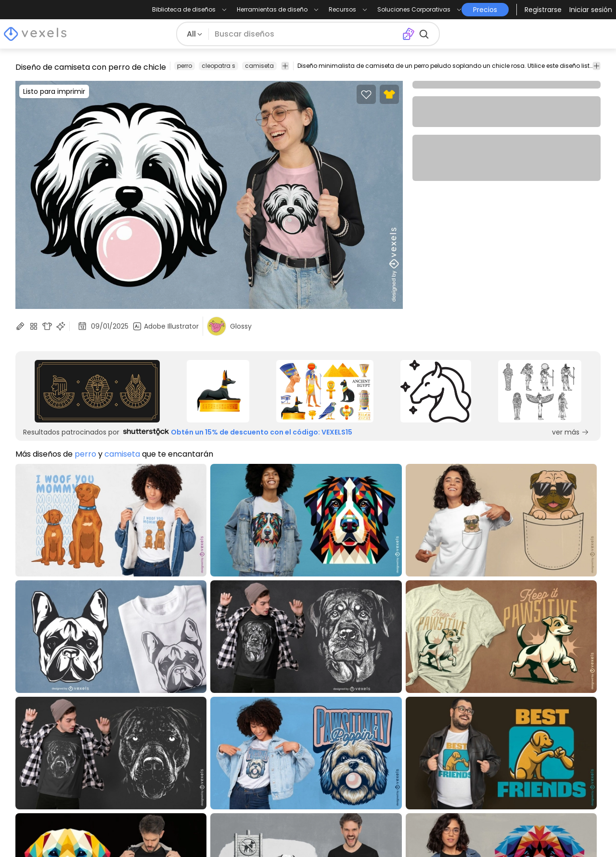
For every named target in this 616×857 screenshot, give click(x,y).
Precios (146, 702)
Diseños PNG (39, 729)
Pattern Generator (401, 783)
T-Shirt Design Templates (62, 743)
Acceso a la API (278, 743)
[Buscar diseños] (306, 34)
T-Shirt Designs (43, 716)
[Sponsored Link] (97, 391)
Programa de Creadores (295, 702)
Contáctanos (275, 756)
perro (185, 66)
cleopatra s (218, 66)
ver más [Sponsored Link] (571, 432)
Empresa (266, 729)
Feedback (268, 770)
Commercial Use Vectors (62, 756)
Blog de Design (43, 702)
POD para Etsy (42, 783)
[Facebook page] (547, 832)
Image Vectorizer (399, 743)
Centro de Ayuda (165, 743)
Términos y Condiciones (177, 716)
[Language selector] (542, 718)
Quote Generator (399, 770)
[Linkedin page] (595, 832)
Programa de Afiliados (291, 716)
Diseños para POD (49, 770)
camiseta (259, 66)
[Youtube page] (579, 832)
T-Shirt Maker (391, 756)
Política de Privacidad (173, 729)
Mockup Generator (402, 729)
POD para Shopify (49, 797)
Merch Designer (396, 702)
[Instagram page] (531, 832)
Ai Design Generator (404, 716)
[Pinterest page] (563, 832)
